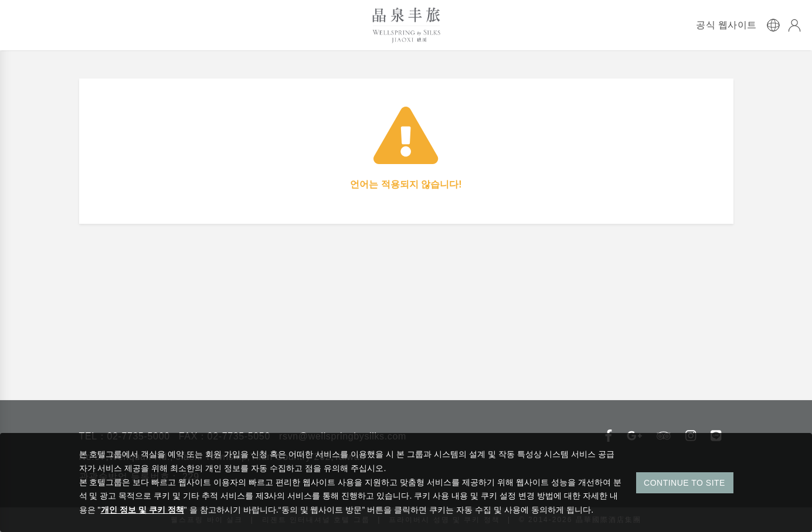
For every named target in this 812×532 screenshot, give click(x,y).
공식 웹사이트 (726, 25)
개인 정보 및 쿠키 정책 (142, 510)
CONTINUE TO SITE (684, 483)
